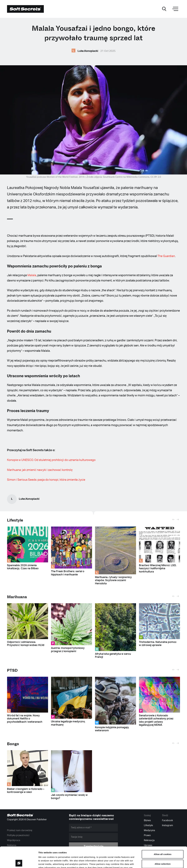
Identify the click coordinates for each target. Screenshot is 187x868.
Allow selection (163, 843)
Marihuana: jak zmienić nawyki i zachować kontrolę (40, 470)
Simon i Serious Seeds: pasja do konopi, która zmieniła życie (46, 480)
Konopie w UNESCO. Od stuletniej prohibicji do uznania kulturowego (52, 460)
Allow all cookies (163, 833)
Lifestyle (15, 520)
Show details (153, 862)
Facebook (167, 820)
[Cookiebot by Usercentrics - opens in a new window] (19, 862)
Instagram (167, 825)
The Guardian (166, 256)
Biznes (147, 820)
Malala (32, 275)
